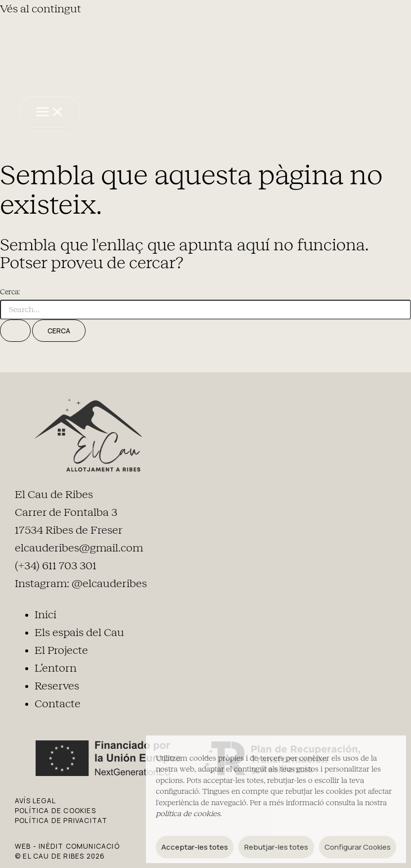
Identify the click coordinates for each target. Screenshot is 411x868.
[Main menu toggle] (50, 112)
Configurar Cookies (358, 847)
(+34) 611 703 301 (56, 566)
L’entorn (56, 668)
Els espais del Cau (79, 633)
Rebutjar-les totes (276, 847)
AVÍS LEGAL (35, 800)
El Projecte (61, 650)
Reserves (57, 686)
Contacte (58, 704)
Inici (46, 615)
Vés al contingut (41, 9)
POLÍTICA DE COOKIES (55, 810)
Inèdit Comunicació (79, 846)
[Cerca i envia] (15, 331)
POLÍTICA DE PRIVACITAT (61, 820)
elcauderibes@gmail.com (79, 548)
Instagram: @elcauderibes (81, 584)
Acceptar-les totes (195, 847)
